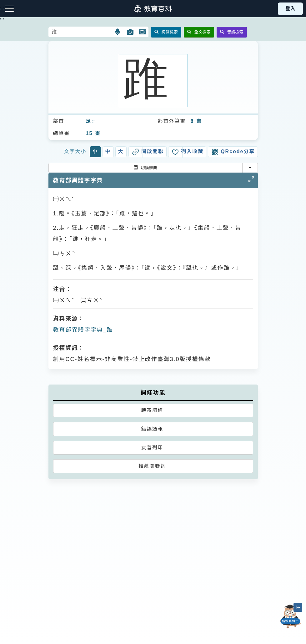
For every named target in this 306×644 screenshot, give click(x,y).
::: (2, 19)
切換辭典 (145, 168)
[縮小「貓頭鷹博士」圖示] (298, 607)
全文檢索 (199, 32)
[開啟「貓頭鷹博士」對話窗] (290, 616)
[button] (118, 32)
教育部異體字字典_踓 (83, 330)
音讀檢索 (232, 32)
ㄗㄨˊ (93, 122)
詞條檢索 (166, 32)
